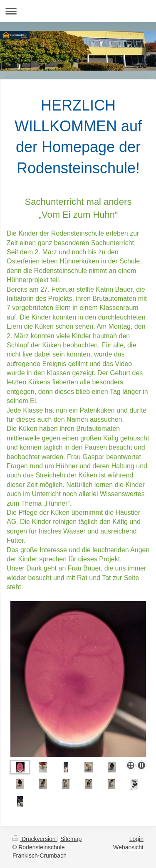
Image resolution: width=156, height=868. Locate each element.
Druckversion (35, 839)
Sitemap (71, 839)
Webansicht (128, 847)
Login (136, 839)
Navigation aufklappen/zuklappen (78, 11)
